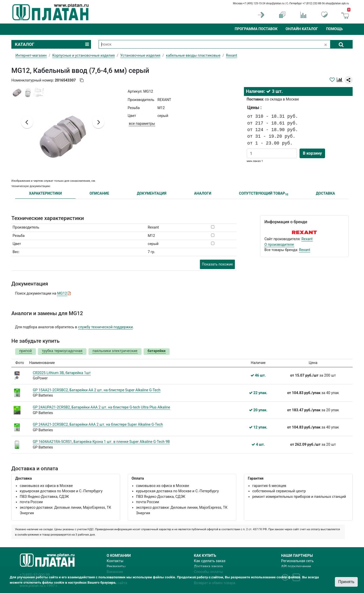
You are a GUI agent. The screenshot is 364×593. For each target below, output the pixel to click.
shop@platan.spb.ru (337, 3)
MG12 (62, 293)
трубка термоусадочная (62, 351)
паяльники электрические (115, 351)
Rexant (307, 239)
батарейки (157, 351)
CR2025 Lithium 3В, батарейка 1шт (62, 373)
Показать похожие (217, 264)
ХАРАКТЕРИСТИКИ (45, 193)
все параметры (142, 124)
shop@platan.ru (275, 3)
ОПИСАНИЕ (99, 193)
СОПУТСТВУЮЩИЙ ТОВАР (264, 194)
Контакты (115, 561)
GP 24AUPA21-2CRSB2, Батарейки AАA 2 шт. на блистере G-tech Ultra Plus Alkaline (101, 407)
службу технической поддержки (106, 327)
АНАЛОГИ (203, 193)
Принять (346, 582)
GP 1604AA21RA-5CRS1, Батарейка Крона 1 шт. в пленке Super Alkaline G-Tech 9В (101, 442)
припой (26, 351)
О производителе (279, 245)
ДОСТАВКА (326, 193)
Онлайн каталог (302, 29)
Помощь (334, 29)
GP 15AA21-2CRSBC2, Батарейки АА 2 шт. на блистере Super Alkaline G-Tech (97, 390)
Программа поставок (256, 29)
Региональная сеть (297, 561)
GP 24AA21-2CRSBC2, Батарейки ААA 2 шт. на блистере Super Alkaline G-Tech (98, 425)
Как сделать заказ (210, 561)
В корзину (312, 153)
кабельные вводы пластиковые (193, 56)
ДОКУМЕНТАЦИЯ (152, 193)
